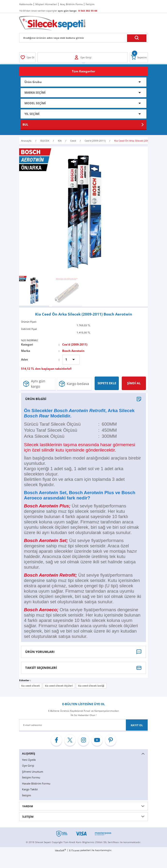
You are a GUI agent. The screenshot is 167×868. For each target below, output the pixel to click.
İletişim (27, 795)
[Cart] (139, 57)
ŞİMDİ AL (134, 383)
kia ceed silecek (30, 686)
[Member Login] (27, 57)
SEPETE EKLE (107, 383)
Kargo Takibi (30, 789)
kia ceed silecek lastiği (91, 686)
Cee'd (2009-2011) (75, 344)
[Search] (83, 38)
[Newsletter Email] (83, 725)
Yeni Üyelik (29, 760)
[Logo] (52, 23)
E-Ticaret (74, 850)
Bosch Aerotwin (73, 351)
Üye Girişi (28, 766)
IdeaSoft (61, 850)
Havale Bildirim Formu (36, 783)
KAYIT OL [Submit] (137, 725)
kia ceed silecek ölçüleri (59, 686)
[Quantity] (71, 360)
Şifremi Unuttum (33, 772)
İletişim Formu (31, 777)
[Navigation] (83, 71)
